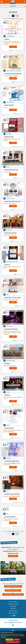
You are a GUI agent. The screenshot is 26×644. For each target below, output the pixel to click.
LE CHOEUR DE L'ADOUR (10, 517)
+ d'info (13, 47)
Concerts (16, 50)
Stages (17, 241)
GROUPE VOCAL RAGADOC (10, 233)
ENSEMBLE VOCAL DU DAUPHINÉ (12, 494)
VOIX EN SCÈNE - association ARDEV (12, 298)
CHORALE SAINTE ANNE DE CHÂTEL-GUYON (14, 201)
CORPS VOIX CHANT (9, 428)
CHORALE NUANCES (9, 105)
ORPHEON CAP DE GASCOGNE (11, 170)
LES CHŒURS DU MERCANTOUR (12, 461)
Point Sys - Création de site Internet (13, 616)
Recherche (13, 6)
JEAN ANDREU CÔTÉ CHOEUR (11, 329)
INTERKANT (7, 364)
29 (18, 16)
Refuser (17, 640)
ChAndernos (7, 265)
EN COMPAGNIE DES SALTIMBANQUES (13, 74)
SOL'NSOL (7, 39)
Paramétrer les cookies (13, 642)
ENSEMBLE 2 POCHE (9, 137)
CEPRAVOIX (7, 395)
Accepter (9, 640)
